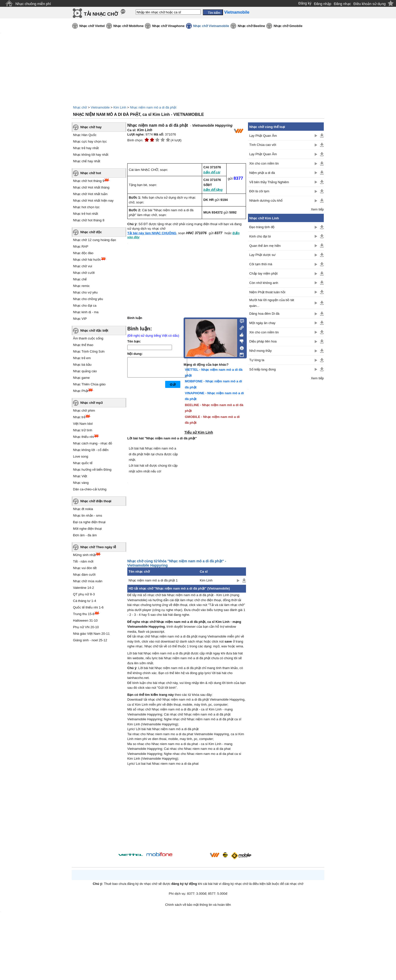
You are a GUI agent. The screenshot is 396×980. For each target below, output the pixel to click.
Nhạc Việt (80, 476)
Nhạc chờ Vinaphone (168, 26)
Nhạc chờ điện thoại (96, 501)
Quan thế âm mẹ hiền (265, 246)
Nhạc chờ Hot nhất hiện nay (93, 201)
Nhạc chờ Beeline (251, 26)
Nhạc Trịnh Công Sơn (89, 351)
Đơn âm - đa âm (85, 535)
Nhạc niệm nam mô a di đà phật (153, 107)
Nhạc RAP (81, 246)
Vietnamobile (100, 107)
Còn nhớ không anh (264, 283)
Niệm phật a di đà (262, 173)
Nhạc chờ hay (91, 127)
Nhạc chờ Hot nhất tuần (90, 194)
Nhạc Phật (81, 391)
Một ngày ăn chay (262, 323)
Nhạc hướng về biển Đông (92, 470)
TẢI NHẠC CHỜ (101, 14)
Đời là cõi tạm (259, 191)
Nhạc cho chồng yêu (88, 299)
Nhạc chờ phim (84, 410)
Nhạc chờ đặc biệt (94, 330)
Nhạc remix (81, 286)
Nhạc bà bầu (82, 365)
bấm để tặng (213, 190)
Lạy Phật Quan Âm (263, 136)
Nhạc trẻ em (82, 358)
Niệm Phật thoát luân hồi (267, 292)
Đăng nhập (323, 4)
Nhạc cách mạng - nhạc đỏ (93, 443)
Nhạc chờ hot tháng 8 (89, 220)
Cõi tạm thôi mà (261, 264)
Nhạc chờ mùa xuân (88, 581)
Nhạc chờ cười (84, 273)
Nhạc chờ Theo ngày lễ (98, 547)
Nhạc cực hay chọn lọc (90, 141)
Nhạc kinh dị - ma (86, 312)
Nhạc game (81, 378)
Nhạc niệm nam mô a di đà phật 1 (153, 580)
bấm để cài (212, 172)
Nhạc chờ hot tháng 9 (89, 181)
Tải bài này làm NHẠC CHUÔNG (152, 233)
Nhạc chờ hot (91, 173)
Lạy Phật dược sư (262, 255)
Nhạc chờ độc (91, 232)
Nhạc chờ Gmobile (288, 26)
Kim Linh (120, 107)
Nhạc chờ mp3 (92, 403)
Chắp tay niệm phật (263, 273)
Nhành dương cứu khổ (266, 201)
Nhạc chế (80, 279)
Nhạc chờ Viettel (92, 26)
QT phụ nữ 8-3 (84, 594)
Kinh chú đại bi (260, 236)
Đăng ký (305, 3)
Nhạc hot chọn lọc (86, 207)
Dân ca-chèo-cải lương (90, 489)
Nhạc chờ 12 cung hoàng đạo (94, 240)
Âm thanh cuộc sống (88, 338)
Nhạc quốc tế (83, 463)
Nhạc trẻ (79, 417)
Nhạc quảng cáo (85, 371)
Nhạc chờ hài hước (87, 260)
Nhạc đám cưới (84, 575)
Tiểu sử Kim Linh (199, 432)
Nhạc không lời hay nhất (91, 155)
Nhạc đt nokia (83, 509)
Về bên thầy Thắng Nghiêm (269, 182)
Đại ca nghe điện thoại (89, 522)
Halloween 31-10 (85, 620)
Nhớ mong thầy (261, 351)
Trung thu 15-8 (84, 614)
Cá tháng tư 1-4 (84, 601)
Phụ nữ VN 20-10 (86, 627)
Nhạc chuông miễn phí (33, 4)
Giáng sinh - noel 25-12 (90, 640)
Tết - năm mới (83, 561)
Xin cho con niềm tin (264, 163)
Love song (81, 456)
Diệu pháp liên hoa (263, 341)
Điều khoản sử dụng (370, 4)
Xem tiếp (317, 209)
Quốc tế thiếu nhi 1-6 (88, 607)
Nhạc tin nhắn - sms (88, 515)
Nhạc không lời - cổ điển (91, 450)
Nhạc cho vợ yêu (85, 292)
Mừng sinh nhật (84, 555)
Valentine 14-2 (83, 588)
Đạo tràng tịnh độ (262, 227)
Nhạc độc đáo (83, 253)
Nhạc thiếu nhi (83, 437)
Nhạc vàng (81, 483)
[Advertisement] (187, 810)
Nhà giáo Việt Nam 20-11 (91, 634)
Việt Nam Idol (83, 424)
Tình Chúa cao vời (263, 145)
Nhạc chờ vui (83, 266)
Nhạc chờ (80, 107)
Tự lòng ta (257, 360)
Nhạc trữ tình (83, 430)
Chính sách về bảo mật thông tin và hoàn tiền (198, 905)
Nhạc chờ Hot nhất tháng (91, 187)
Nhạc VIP (80, 319)
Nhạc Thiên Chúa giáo (89, 384)
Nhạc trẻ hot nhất (85, 214)
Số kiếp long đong (263, 369)
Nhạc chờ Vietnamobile (211, 26)
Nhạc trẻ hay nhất (86, 148)
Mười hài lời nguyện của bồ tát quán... (272, 303)
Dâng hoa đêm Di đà (264, 314)
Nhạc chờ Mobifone (129, 26)
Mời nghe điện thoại (87, 529)
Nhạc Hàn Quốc (85, 135)
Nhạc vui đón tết (85, 568)
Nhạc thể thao (83, 345)
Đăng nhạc (342, 4)
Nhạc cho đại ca (85, 306)
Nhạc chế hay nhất (87, 161)
